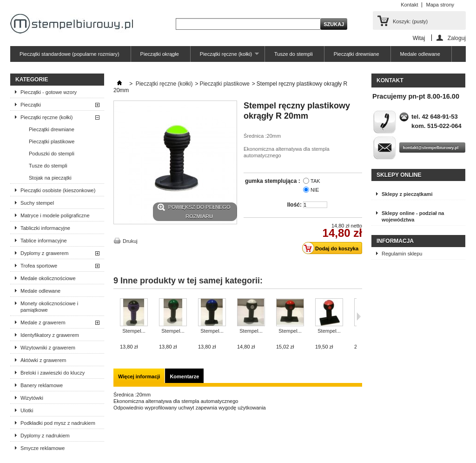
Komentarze (184, 376)
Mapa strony (440, 5)
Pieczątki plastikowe (52, 141)
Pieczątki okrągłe (160, 54)
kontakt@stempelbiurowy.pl (431, 148)
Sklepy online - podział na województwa (413, 216)
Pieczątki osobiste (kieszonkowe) (58, 190)
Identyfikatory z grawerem (50, 335)
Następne (359, 316)
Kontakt (409, 5)
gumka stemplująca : (273, 181)
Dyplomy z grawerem (44, 253)
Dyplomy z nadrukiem (45, 436)
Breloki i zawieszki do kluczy (53, 373)
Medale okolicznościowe (48, 278)
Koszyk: (410, 21)
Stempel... (134, 331)
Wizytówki (32, 398)
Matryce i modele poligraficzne (55, 215)
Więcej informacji (139, 376)
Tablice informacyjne (44, 241)
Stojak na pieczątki (50, 178)
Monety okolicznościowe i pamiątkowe (49, 307)
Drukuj (130, 241)
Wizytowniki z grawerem (48, 348)
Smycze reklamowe (43, 448)
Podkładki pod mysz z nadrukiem (58, 423)
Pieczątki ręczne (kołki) (225, 57)
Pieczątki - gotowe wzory (49, 92)
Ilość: (294, 205)
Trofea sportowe (39, 266)
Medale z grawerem (43, 322)
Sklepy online (399, 175)
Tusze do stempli (294, 54)
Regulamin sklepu (402, 254)
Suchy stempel (37, 203)
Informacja (395, 241)
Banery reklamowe (42, 385)
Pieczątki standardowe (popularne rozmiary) (69, 54)
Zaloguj (457, 38)
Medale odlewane (420, 54)
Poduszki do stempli (52, 154)
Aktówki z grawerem (43, 360)
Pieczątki (31, 105)
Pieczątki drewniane (357, 54)
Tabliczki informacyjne (45, 228)
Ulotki (27, 410)
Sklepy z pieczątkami (407, 194)
